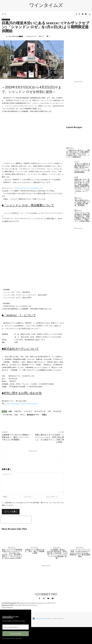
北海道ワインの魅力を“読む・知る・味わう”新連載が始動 (35, 551)
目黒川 (44, 415)
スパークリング (40, 411)
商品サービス (70, 148)
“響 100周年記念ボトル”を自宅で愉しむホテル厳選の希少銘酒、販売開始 (82, 203)
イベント (77, 161)
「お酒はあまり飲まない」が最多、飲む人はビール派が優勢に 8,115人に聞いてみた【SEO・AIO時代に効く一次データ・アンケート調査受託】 (79, 154)
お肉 (10, 411)
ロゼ (16, 415)
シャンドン (28, 411)
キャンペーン (6, 20)
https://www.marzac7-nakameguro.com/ (29, 188)
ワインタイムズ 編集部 (16, 36)
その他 (76, 177)
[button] (90, 14)
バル (49, 411)
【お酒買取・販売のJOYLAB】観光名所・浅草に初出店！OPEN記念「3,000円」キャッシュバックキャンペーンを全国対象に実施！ (57, 554)
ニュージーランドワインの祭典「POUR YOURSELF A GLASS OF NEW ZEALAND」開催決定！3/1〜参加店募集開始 (80, 553)
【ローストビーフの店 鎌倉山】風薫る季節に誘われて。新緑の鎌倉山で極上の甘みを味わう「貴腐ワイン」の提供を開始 (82, 217)
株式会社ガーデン (33, 415)
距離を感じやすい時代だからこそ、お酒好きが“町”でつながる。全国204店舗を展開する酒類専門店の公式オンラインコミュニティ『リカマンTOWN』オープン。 (82, 186)
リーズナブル (7, 415)
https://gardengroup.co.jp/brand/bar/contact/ (22, 404)
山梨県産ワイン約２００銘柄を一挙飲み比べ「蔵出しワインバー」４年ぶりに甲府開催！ (16, 437)
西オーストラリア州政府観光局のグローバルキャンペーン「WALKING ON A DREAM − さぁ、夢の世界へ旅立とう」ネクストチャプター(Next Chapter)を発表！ (12, 554)
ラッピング (57, 411)
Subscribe (16, 634)
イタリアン (18, 411)
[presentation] (16, 520)
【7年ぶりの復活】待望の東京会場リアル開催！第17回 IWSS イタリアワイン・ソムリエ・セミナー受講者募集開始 (82, 168)
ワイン (22, 415)
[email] (16, 627)
